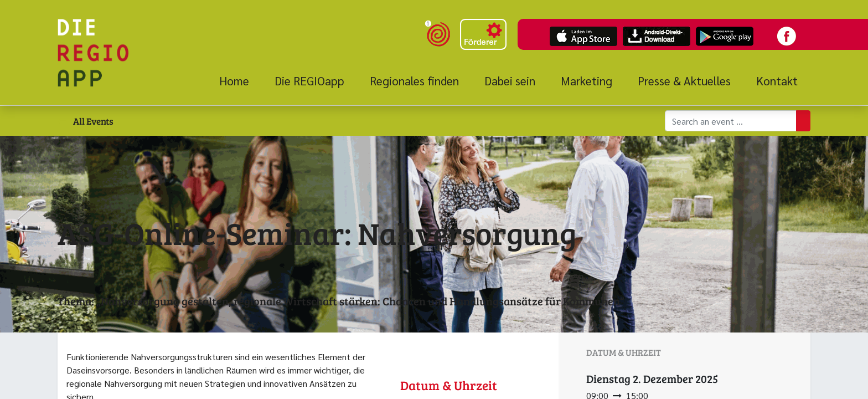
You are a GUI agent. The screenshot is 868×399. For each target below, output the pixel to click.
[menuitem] (241, 81)
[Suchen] (803, 121)
